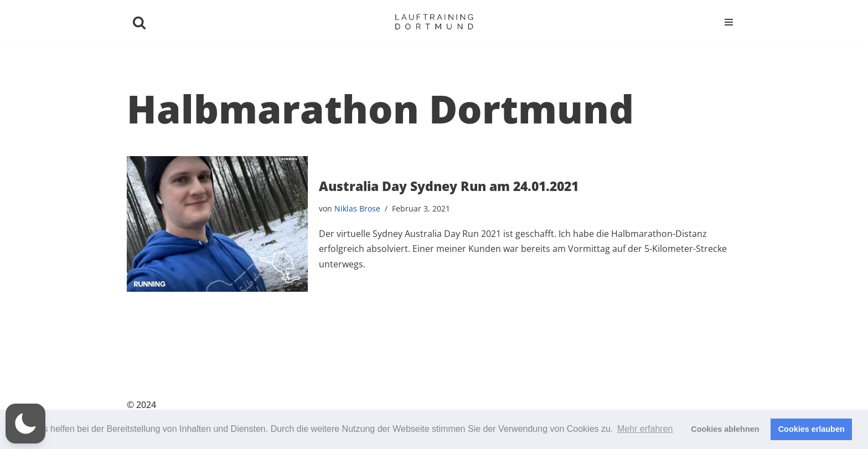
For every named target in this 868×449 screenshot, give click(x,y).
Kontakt (590, 405)
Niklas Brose (357, 208)
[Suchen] (139, 22)
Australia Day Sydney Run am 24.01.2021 (449, 186)
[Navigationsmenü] (729, 22)
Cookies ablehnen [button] (725, 429)
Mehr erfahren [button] (645, 429)
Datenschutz (649, 405)
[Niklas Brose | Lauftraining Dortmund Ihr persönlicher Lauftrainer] (434, 22)
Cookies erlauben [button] (812, 429)
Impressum (715, 405)
